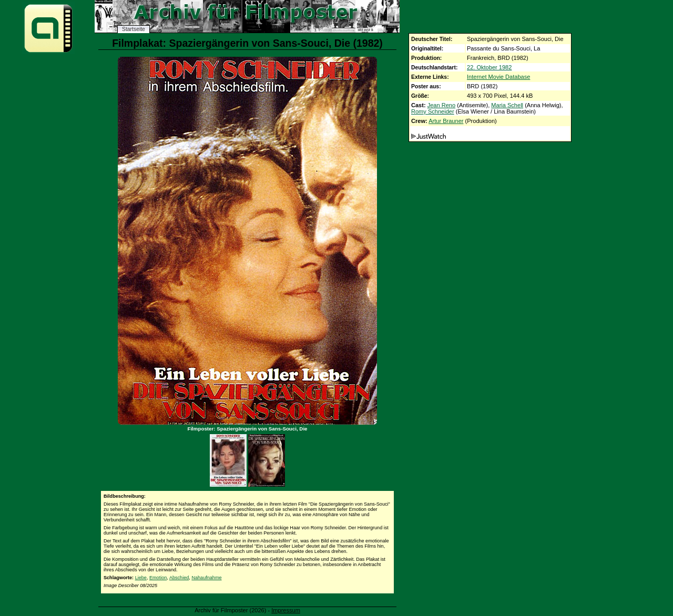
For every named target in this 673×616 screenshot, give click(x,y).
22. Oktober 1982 (489, 67)
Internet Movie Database (498, 77)
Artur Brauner (446, 121)
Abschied (179, 578)
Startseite (134, 29)
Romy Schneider (433, 111)
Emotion (158, 578)
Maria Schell (507, 105)
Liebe (141, 578)
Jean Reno (441, 105)
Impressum (286, 610)
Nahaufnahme (206, 578)
